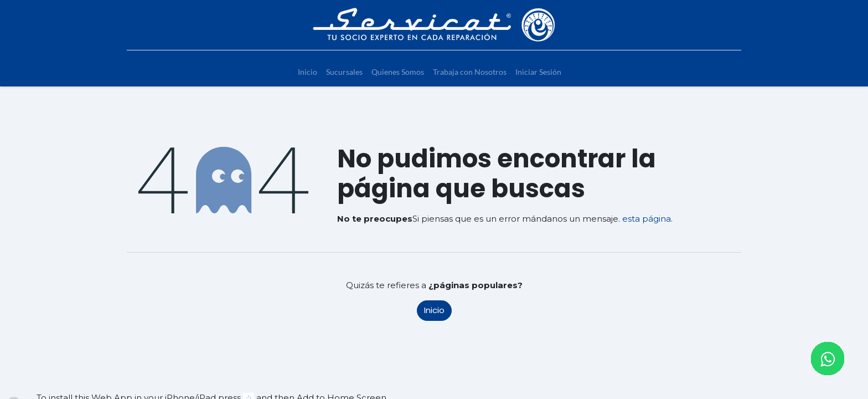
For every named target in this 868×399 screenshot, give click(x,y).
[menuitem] (308, 72)
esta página (647, 219)
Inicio (434, 310)
